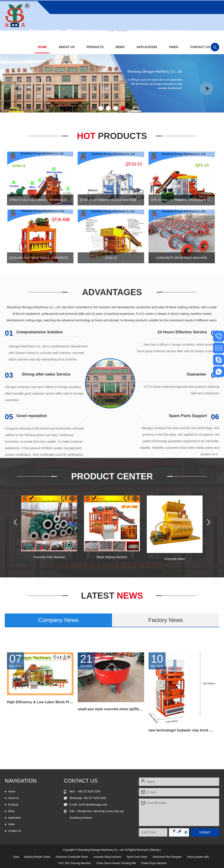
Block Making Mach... (176, 31)
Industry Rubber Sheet (37, 857)
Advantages (112, 292)
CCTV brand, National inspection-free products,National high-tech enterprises (181, 390)
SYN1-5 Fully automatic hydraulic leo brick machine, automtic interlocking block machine (40, 200)
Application (147, 47)
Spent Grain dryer (137, 857)
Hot (112, 136)
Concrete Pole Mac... (144, 31)
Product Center (112, 476)
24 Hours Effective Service (188, 332)
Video (174, 47)
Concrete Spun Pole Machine (182, 258)
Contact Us (200, 47)
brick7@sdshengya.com (90, 31)
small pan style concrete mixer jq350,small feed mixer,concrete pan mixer (111, 709)
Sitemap (155, 850)
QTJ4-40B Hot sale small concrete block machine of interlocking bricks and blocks (40, 258)
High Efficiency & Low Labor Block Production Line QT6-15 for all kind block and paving (40, 702)
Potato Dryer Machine (154, 863)
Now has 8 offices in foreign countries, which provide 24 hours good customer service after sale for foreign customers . (178, 351)
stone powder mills (198, 857)
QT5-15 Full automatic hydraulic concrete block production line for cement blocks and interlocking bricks (182, 200)
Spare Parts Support (194, 416)
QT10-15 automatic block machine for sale (111, 200)
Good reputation (26, 416)
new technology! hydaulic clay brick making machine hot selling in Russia (182, 730)
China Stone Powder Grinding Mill (116, 863)
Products (95, 47)
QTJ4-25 (111, 258)
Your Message (179, 812)
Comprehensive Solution (34, 332)
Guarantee (203, 374)
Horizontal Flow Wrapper (167, 857)
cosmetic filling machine (107, 857)
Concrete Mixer (175, 559)
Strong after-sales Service (38, 374)
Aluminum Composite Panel (72, 857)
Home (42, 47)
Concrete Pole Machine (49, 557)
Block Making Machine (112, 557)
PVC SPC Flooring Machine (75, 863)
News (120, 47)
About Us (67, 47)
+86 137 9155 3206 (94, 798)
